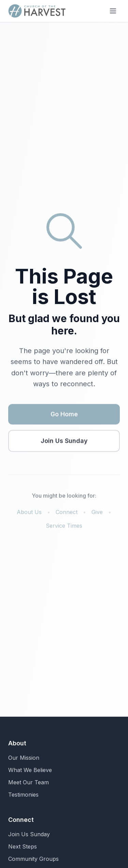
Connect (67, 513)
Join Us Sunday (64, 442)
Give (97, 513)
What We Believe (30, 770)
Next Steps (23, 846)
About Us (29, 513)
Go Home (64, 415)
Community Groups (33, 859)
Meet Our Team (29, 782)
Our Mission (24, 758)
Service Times (64, 526)
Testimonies (23, 795)
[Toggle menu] (113, 11)
